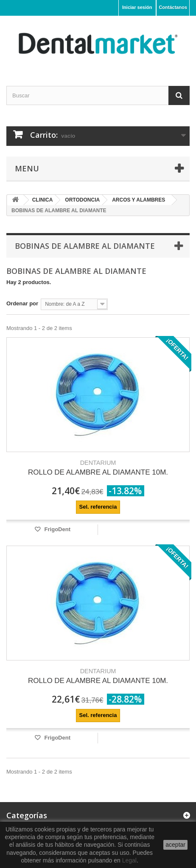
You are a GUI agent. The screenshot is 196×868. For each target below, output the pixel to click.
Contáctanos (173, 7)
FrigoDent (57, 529)
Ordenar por (22, 303)
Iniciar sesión (137, 7)
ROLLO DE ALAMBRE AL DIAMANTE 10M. (98, 468)
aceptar (175, 845)
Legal (129, 860)
